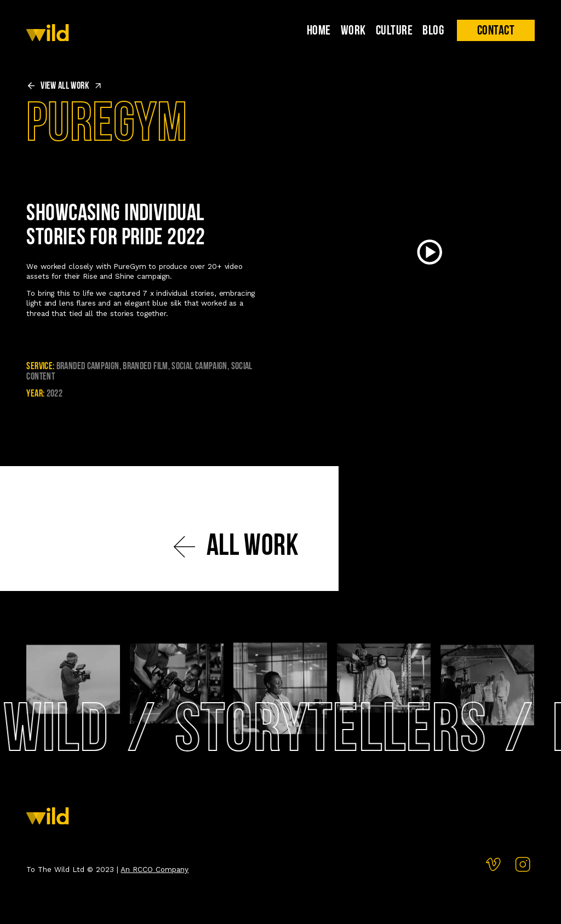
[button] (496, 30)
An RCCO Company (154, 869)
